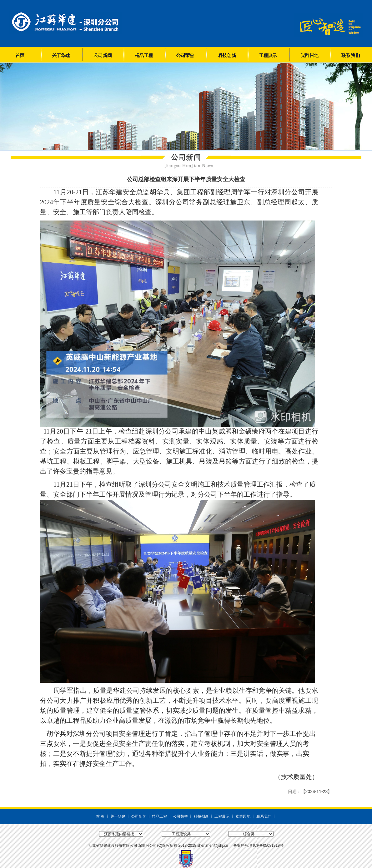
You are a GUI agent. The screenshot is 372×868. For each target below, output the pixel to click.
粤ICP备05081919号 (266, 846)
